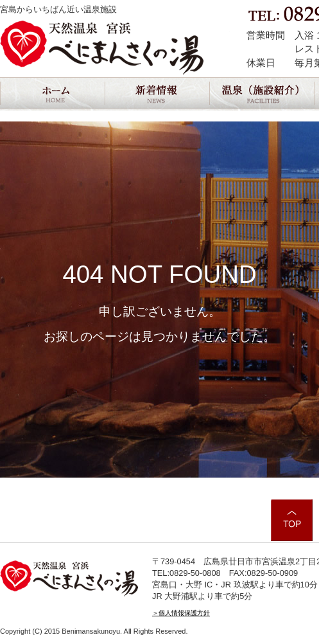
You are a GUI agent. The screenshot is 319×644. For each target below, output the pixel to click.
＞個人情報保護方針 (181, 613)
